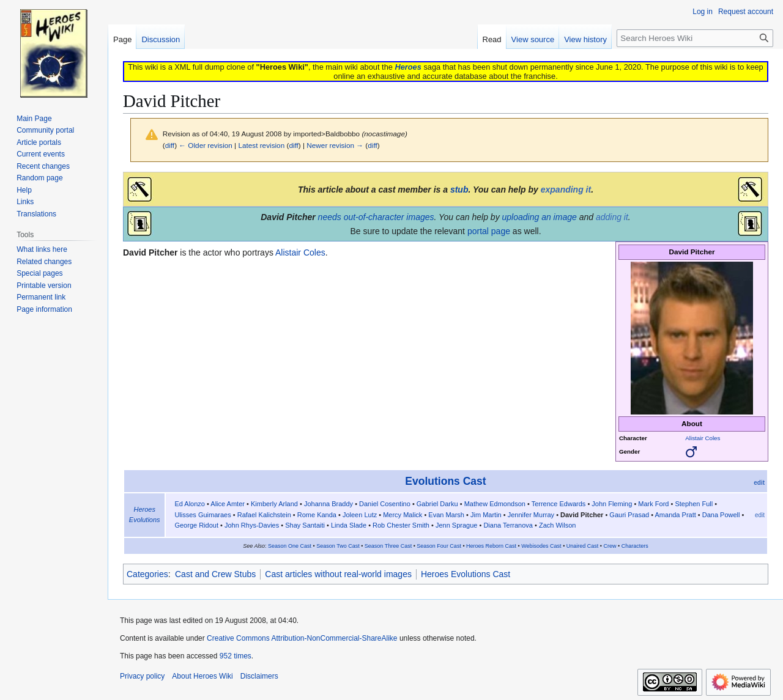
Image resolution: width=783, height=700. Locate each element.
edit (759, 483)
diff (170, 145)
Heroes (408, 67)
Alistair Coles (703, 438)
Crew (610, 546)
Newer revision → (335, 145)
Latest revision (261, 145)
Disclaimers (259, 676)
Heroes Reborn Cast (491, 546)
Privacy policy (142, 676)
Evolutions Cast (445, 481)
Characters (635, 546)
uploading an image (540, 217)
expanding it (566, 190)
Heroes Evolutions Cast (466, 574)
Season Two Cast (338, 546)
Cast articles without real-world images (338, 574)
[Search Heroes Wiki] (695, 38)
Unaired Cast (583, 546)
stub (459, 190)
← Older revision (206, 145)
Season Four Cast (439, 546)
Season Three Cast (388, 546)
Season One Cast (290, 546)
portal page (489, 231)
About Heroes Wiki (202, 676)
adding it (612, 217)
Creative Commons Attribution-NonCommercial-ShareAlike (302, 638)
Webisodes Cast (541, 546)
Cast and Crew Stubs (215, 574)
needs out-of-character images (376, 217)
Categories (147, 574)
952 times (236, 656)
